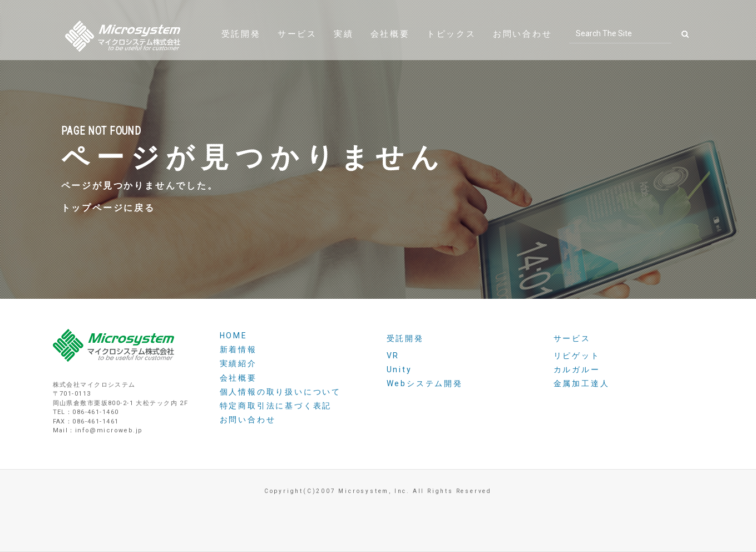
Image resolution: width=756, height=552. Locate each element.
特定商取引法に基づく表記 (276, 406)
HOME (234, 336)
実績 (344, 47)
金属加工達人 (582, 383)
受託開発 (241, 47)
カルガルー (577, 369)
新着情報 (238, 349)
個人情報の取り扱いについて (280, 392)
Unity (399, 369)
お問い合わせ (523, 47)
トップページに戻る (108, 209)
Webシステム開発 (425, 383)
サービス (297, 47)
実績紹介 (238, 363)
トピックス (451, 47)
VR (393, 356)
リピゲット (577, 356)
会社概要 (390, 47)
